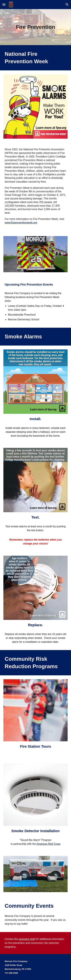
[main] (35, 27)
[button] (4, 4)
